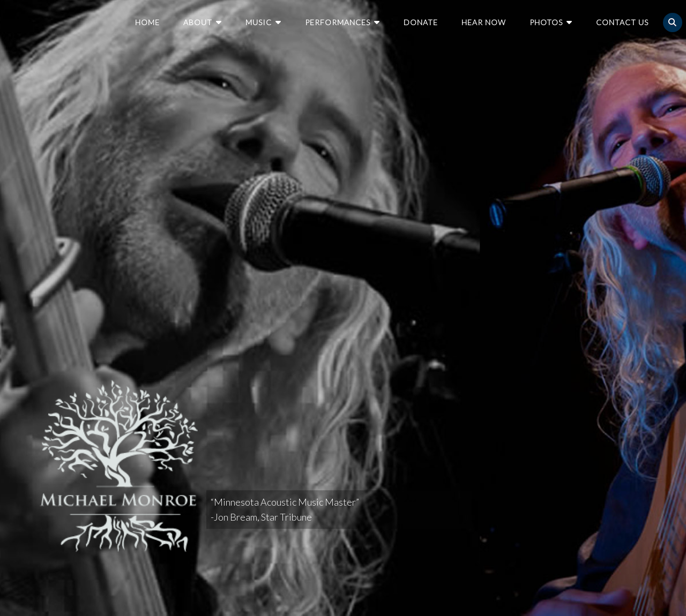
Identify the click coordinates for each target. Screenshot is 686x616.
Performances (338, 22)
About (198, 22)
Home (147, 22)
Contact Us (622, 22)
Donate (421, 22)
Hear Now (484, 22)
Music (259, 22)
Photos (546, 22)
